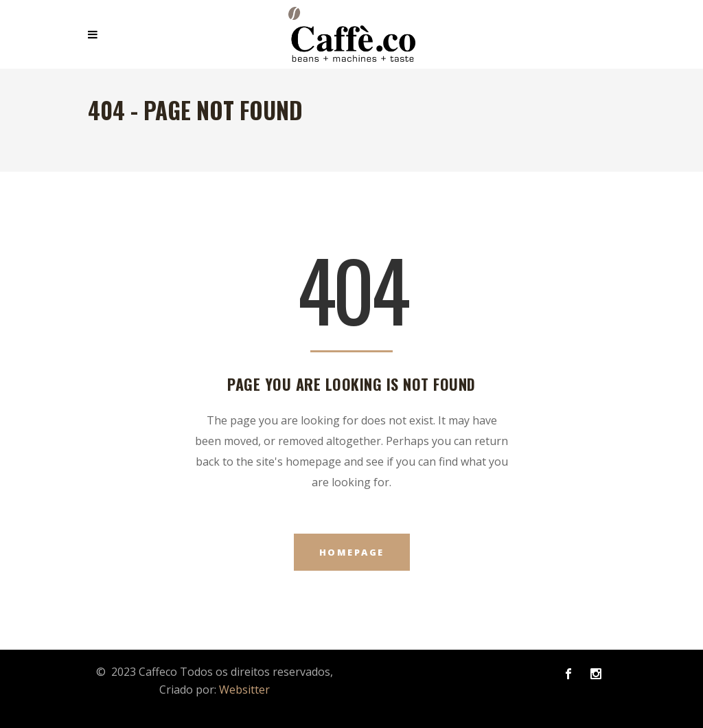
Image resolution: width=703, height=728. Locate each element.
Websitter (244, 690)
